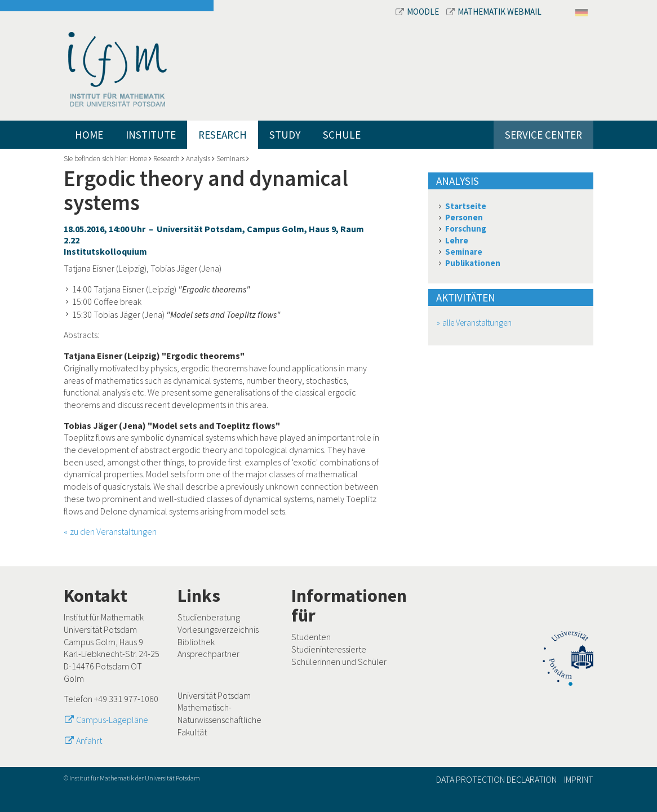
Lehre (457, 240)
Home (89, 135)
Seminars (230, 159)
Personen (464, 217)
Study (285, 135)
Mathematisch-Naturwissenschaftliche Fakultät (219, 719)
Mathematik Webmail (494, 12)
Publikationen (473, 263)
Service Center (543, 135)
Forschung (466, 228)
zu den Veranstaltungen (113, 531)
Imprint (579, 779)
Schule (342, 135)
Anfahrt (89, 740)
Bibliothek (196, 642)
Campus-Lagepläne (112, 720)
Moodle (418, 12)
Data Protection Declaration (496, 779)
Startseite (466, 206)
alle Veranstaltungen (477, 323)
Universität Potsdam (214, 695)
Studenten (311, 637)
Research (223, 135)
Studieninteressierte (329, 649)
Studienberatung (209, 617)
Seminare (464, 252)
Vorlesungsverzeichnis (218, 629)
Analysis (198, 159)
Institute (151, 135)
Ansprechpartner (208, 654)
